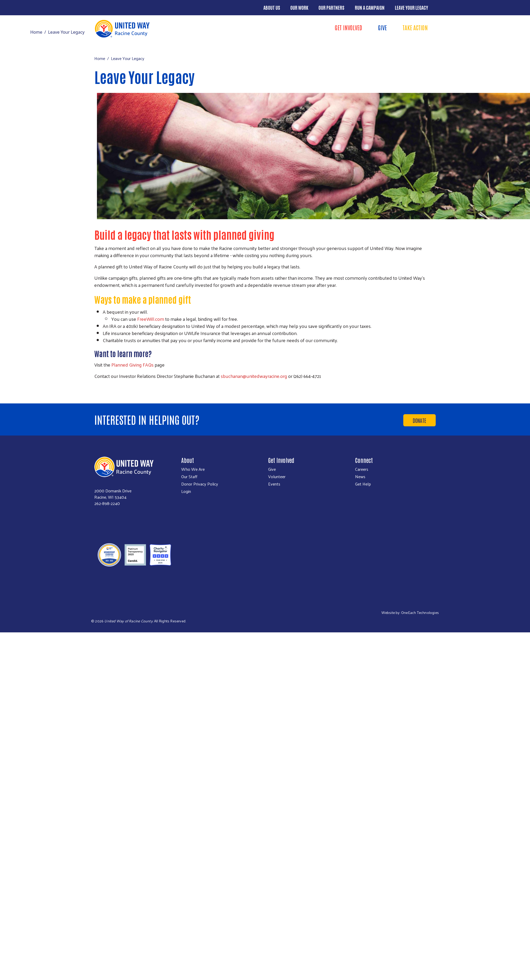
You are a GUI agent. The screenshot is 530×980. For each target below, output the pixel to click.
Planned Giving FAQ (131, 365)
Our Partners (331, 7)
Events (274, 484)
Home (36, 32)
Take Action (415, 27)
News (360, 477)
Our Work (299, 7)
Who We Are (193, 469)
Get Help (363, 484)
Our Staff (189, 477)
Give (382, 27)
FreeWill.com (151, 319)
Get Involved (349, 27)
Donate (419, 420)
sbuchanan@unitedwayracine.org (254, 376)
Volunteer (277, 477)
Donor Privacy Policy (200, 484)
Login (186, 491)
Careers (362, 469)
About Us (272, 7)
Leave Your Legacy (411, 7)
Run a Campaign (370, 7)
